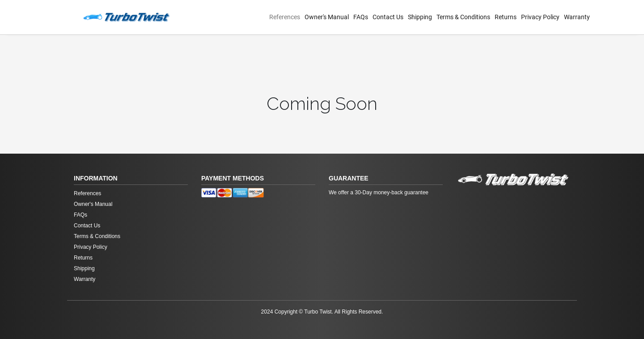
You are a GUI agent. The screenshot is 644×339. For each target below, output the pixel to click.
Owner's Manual (327, 17)
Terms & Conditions (463, 17)
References (285, 17)
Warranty (577, 17)
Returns (506, 17)
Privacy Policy (540, 17)
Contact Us (388, 17)
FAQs (361, 17)
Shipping (420, 17)
